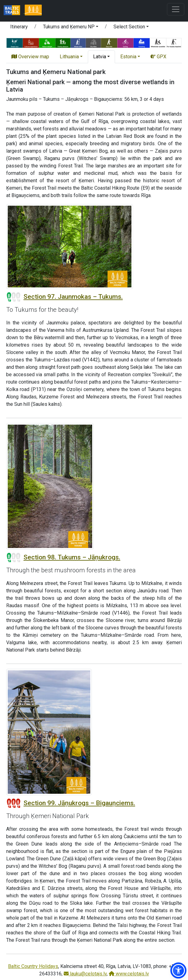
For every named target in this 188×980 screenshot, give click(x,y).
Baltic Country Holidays (33, 966)
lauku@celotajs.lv (85, 974)
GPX (158, 57)
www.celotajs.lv (129, 974)
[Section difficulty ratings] (14, 297)
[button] (71, 28)
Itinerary (19, 27)
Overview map (30, 57)
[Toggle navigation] (176, 9)
